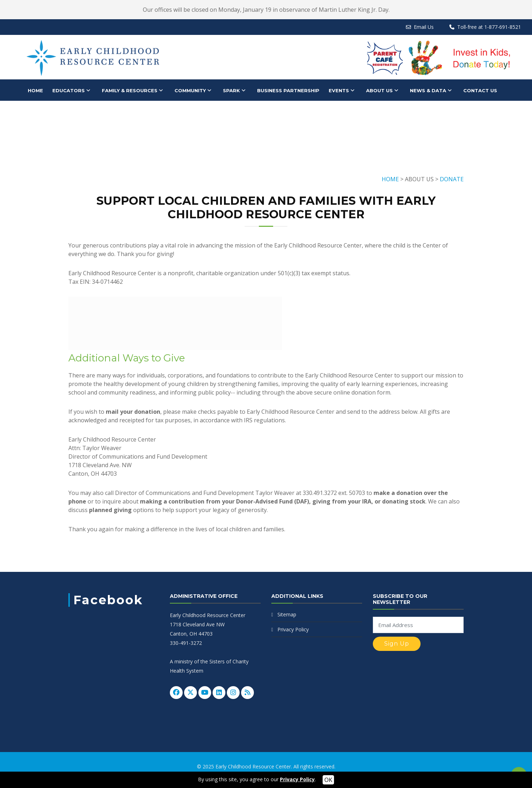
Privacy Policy (293, 629)
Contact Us (480, 90)
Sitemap (287, 614)
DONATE (452, 179)
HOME (35, 90)
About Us (379, 90)
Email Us (424, 27)
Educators (69, 90)
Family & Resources (130, 90)
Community (190, 90)
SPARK (231, 90)
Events (339, 90)
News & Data (428, 90)
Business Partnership (288, 90)
